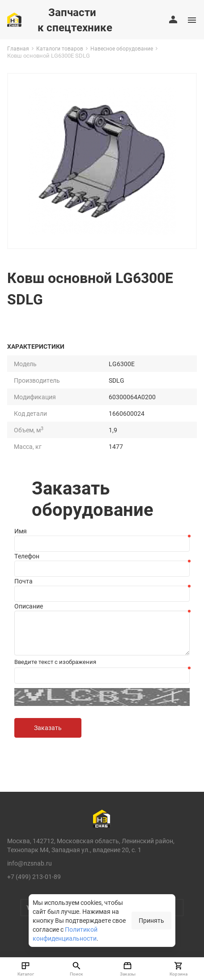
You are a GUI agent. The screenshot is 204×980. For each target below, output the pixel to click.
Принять (151, 920)
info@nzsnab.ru (30, 863)
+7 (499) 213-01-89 (34, 877)
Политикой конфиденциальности (65, 934)
